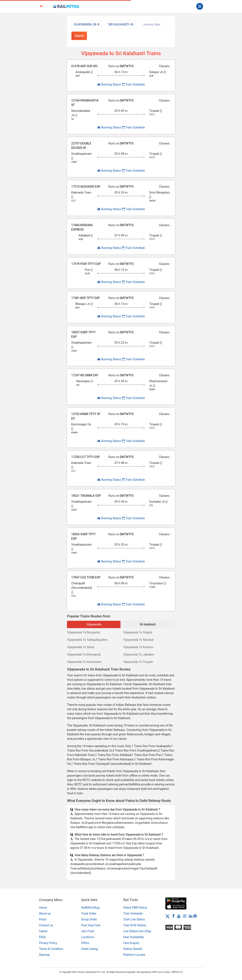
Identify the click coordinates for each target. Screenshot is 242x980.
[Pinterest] (195, 916)
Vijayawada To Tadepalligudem (87, 640)
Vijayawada (94, 624)
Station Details (133, 949)
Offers (85, 943)
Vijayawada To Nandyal (138, 640)
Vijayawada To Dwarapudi (84, 654)
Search (79, 36)
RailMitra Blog (90, 908)
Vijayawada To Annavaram (84, 662)
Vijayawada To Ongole (138, 632)
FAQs (42, 937)
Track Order (89, 913)
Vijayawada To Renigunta (83, 632)
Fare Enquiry (131, 943)
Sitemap (44, 955)
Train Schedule (133, 84)
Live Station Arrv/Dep (137, 931)
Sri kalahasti (148, 624)
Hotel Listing (89, 949)
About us (45, 913)
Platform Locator (134, 955)
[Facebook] (173, 916)
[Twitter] (168, 916)
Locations (88, 937)
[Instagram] (185, 916)
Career (43, 931)
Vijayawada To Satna (81, 647)
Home (43, 908)
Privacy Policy (48, 943)
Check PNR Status (135, 908)
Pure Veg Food (91, 925)
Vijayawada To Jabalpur (139, 654)
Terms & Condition (51, 949)
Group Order (89, 919)
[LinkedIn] (191, 916)
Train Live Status (134, 919)
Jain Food (88, 931)
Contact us (46, 925)
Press (43, 919)
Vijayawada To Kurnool (138, 647)
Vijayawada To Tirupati (138, 662)
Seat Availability (134, 937)
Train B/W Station (135, 925)
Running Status (109, 84)
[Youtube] (179, 916)
